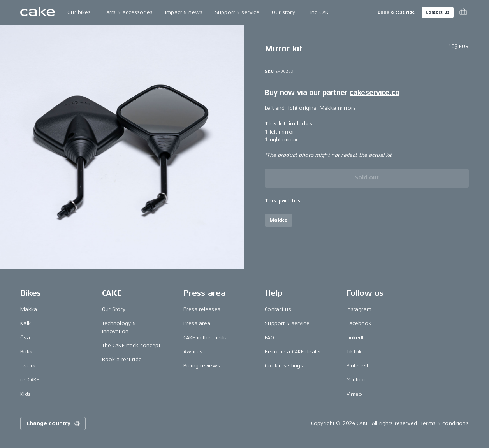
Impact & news (184, 12)
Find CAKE (319, 12)
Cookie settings (284, 366)
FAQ (269, 338)
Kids (26, 394)
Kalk (26, 323)
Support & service (237, 12)
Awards (193, 352)
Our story (283, 12)
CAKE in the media (206, 338)
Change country (54, 423)
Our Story (114, 309)
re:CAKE (30, 380)
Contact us (438, 12)
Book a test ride (396, 12)
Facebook (359, 323)
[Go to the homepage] (38, 12)
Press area (197, 323)
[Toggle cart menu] (463, 12)
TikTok (354, 352)
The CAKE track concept (131, 345)
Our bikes (79, 12)
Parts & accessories (128, 12)
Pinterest (357, 366)
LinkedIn (357, 338)
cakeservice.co (374, 93)
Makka (29, 309)
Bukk (26, 352)
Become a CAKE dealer (293, 352)
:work (28, 366)
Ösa (25, 338)
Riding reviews (202, 366)
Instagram (359, 309)
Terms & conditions (445, 423)
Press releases (202, 309)
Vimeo (354, 394)
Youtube (357, 380)
